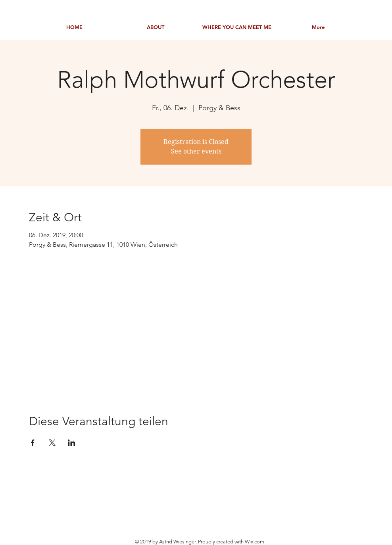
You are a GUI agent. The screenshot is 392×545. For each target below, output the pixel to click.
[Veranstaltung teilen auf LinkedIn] (72, 443)
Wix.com (255, 542)
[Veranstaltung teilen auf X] (52, 443)
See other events (196, 151)
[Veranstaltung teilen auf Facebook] (33, 443)
